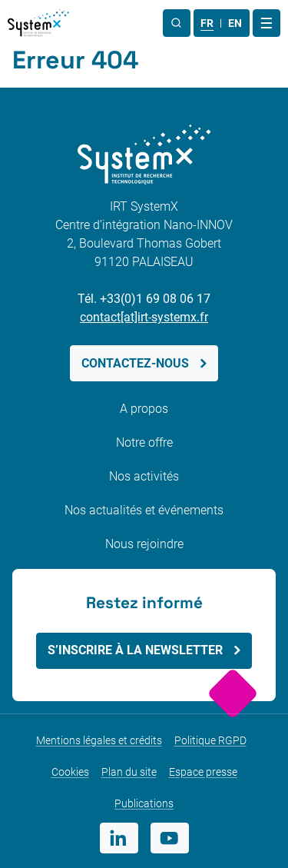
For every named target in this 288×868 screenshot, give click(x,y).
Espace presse (203, 772)
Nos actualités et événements (144, 510)
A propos (144, 409)
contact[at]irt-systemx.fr (144, 317)
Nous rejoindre (144, 544)
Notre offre (144, 442)
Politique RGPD (210, 740)
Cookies (70, 772)
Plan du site (129, 772)
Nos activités (144, 476)
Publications (144, 803)
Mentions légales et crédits (99, 740)
